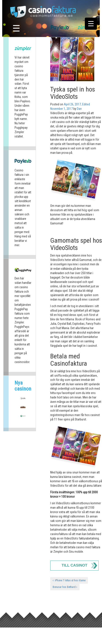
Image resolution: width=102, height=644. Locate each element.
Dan (79, 109)
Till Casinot (75, 565)
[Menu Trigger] (91, 24)
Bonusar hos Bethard (65, 587)
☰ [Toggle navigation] (16, 28)
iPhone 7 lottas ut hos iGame (69, 580)
